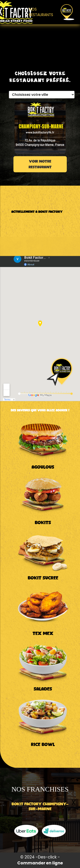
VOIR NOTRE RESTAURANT (40, 164)
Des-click (47, 857)
